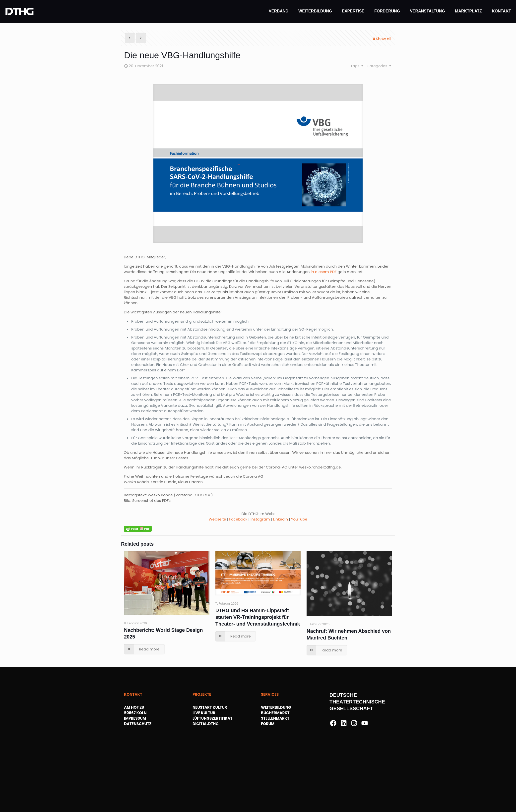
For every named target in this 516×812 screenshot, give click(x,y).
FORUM (268, 724)
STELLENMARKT (275, 718)
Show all (382, 39)
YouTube (299, 519)
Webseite (217, 519)
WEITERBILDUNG (276, 707)
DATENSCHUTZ (138, 724)
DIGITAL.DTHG (206, 724)
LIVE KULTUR (204, 713)
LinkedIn (280, 519)
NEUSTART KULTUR (210, 707)
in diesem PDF (324, 272)
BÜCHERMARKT (275, 713)
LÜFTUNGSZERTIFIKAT (212, 718)
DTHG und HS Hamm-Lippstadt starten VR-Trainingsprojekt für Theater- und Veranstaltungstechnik (258, 617)
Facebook (238, 519)
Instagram (260, 519)
